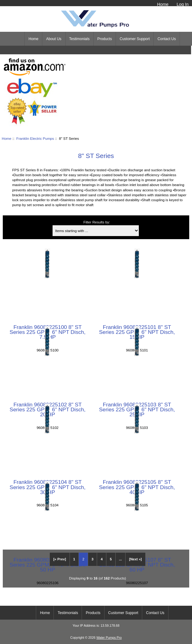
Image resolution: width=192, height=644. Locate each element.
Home (163, 4)
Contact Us (166, 39)
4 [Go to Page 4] (102, 559)
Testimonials (79, 39)
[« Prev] (60, 559)
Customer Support (135, 39)
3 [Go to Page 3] (92, 559)
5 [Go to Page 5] (111, 559)
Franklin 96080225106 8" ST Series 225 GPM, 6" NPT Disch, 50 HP (48, 565)
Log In (183, 4)
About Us (54, 39)
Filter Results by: (97, 222)
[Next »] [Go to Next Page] (136, 559)
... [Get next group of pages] (120, 559)
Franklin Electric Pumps (35, 138)
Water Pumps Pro (109, 638)
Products (105, 39)
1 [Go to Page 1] (74, 559)
